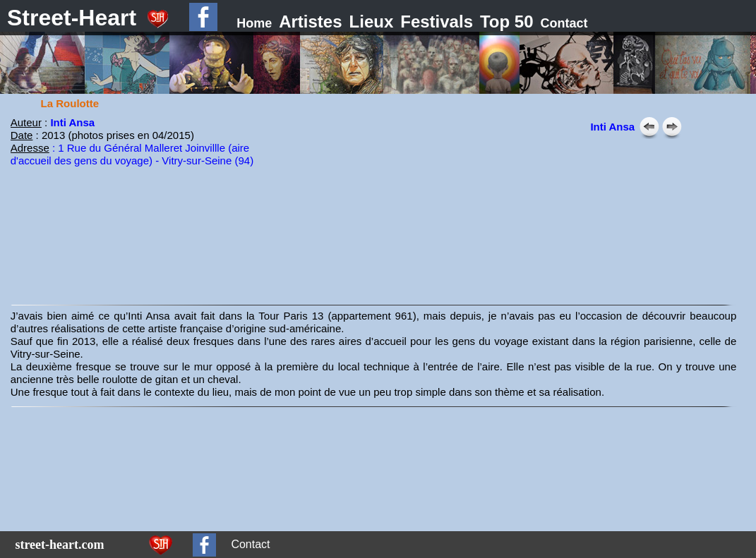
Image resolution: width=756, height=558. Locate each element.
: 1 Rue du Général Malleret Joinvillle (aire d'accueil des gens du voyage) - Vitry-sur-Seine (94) (132, 154)
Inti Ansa (72, 122)
